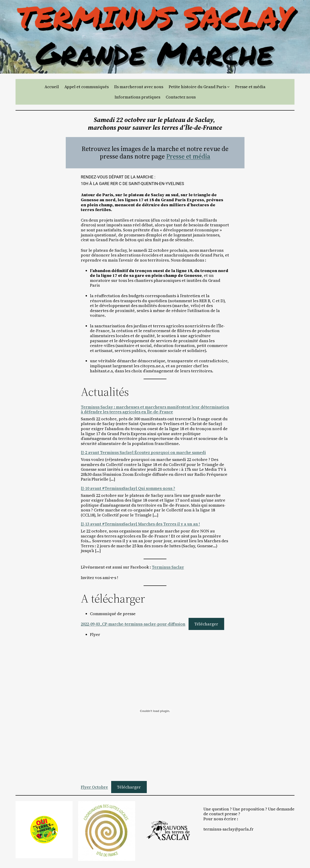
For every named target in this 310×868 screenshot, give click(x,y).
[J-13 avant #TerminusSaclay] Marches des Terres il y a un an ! (140, 524)
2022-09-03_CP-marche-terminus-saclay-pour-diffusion (133, 624)
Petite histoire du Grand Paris (197, 87)
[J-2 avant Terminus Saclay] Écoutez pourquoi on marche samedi (143, 452)
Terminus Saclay (168, 567)
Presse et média (188, 156)
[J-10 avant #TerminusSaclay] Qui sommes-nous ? (128, 488)
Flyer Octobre (94, 787)
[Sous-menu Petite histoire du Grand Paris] (228, 87)
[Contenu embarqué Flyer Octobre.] (155, 711)
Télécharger (206, 624)
